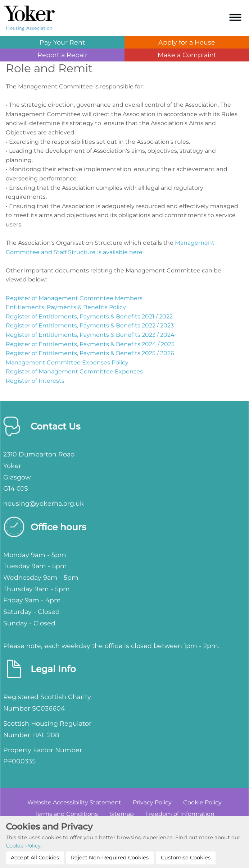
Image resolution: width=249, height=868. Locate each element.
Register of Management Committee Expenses (74, 371)
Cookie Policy (23, 846)
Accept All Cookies (35, 858)
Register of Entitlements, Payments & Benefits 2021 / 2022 (89, 316)
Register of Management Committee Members (74, 298)
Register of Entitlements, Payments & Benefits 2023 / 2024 (90, 335)
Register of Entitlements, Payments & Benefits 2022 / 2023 (90, 325)
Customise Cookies (186, 858)
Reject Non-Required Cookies (110, 858)
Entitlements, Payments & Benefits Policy (66, 307)
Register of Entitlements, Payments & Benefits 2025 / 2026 (90, 353)
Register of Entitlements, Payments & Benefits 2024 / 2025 (90, 344)
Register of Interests (35, 381)
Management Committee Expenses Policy (67, 362)
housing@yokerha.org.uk (44, 503)
